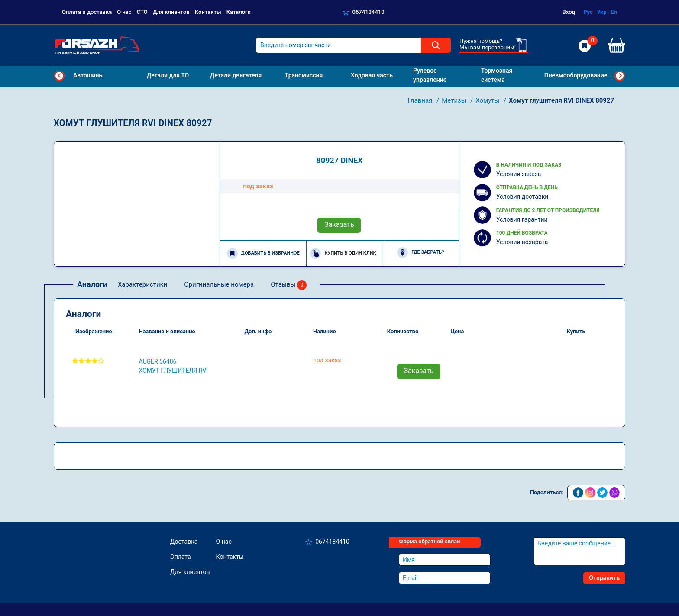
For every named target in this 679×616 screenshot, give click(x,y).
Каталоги (239, 12)
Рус (588, 12)
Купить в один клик (343, 253)
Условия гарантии (522, 219)
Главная (421, 100)
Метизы (455, 100)
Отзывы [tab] (289, 285)
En (614, 12)
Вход (569, 12)
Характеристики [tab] (142, 284)
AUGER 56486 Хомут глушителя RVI (173, 366)
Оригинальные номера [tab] (219, 284)
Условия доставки (522, 197)
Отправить (604, 578)
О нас (124, 12)
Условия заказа (519, 174)
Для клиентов (171, 12)
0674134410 (369, 12)
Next (620, 76)
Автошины (89, 75)
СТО (142, 12)
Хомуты (488, 100)
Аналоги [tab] (92, 284)
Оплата (181, 557)
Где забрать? (420, 253)
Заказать (339, 224)
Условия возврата (522, 242)
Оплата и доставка (87, 12)
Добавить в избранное (263, 253)
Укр (601, 12)
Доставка (184, 542)
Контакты (208, 12)
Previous (59, 76)
